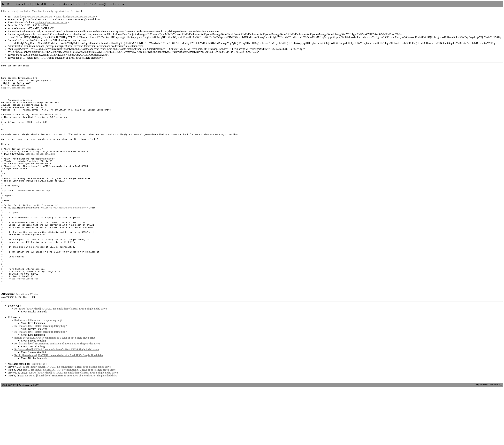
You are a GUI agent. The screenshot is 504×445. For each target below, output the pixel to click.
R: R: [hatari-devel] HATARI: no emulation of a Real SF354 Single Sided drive (67, 412)
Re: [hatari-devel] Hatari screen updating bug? (41, 371)
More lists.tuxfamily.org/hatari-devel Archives (56, 11)
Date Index (24, 11)
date (34, 409)
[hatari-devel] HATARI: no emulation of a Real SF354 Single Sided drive (55, 383)
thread (42, 409)
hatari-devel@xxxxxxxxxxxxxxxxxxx (33, 17)
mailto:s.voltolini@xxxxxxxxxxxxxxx (64, 237)
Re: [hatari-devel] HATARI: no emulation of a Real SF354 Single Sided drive (57, 389)
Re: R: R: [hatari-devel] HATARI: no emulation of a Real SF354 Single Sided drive (61, 354)
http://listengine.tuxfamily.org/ (489, 430)
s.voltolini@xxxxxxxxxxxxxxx (51, 22)
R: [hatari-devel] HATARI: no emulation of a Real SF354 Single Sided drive (57, 394)
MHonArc (26, 430)
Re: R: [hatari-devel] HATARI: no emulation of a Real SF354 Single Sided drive (59, 400)
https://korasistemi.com (16, 93)
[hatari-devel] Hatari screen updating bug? (38, 365)
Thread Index (10, 11)
